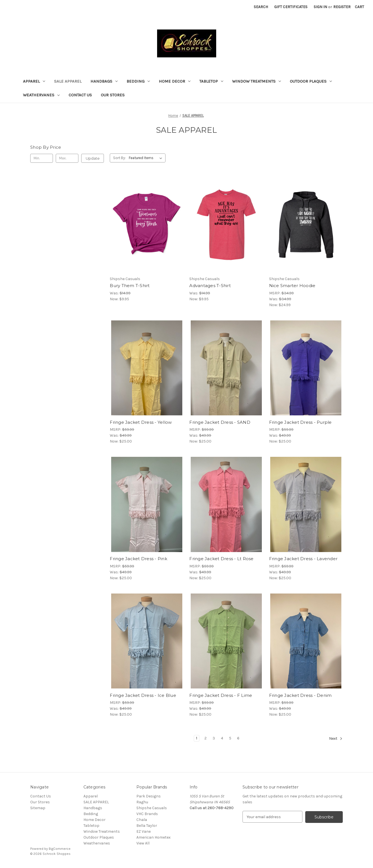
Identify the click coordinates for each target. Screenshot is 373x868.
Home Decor (175, 81)
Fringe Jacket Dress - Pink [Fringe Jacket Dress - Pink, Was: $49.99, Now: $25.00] (138, 559)
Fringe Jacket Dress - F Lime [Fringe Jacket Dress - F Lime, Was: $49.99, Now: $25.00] (221, 695)
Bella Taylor (147, 826)
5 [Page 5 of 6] (230, 738)
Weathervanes (41, 95)
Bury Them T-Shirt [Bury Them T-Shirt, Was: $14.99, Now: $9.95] (130, 286)
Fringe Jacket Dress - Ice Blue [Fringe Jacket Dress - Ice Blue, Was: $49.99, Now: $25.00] (143, 695)
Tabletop (211, 81)
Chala (142, 820)
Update (93, 158)
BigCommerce (60, 849)
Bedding (138, 81)
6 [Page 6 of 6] (238, 738)
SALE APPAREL (68, 81)
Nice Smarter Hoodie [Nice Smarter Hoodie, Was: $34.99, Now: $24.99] (292, 286)
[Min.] (42, 158)
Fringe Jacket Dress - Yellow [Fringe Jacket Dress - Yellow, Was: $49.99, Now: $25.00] (141, 422)
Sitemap (38, 808)
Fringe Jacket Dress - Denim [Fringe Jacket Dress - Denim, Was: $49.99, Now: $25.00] (300, 695)
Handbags (104, 81)
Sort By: (119, 158)
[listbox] (147, 158)
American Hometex (153, 837)
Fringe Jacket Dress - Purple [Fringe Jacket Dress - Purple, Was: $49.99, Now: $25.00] (300, 422)
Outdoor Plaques (311, 81)
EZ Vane (144, 831)
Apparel (34, 81)
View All (143, 843)
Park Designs (149, 796)
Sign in (320, 7)
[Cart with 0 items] (359, 7)
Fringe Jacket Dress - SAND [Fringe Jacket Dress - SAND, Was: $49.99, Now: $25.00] (220, 422)
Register (342, 7)
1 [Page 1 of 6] (197, 738)
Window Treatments (257, 81)
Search (261, 7)
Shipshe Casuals (152, 808)
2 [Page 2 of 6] (206, 738)
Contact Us (80, 95)
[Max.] (67, 158)
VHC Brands (147, 814)
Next (336, 739)
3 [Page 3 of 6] (214, 738)
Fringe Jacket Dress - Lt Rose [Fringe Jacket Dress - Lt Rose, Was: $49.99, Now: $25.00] (221, 559)
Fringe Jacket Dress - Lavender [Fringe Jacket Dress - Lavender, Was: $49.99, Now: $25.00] (303, 559)
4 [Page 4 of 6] (222, 738)
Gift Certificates (291, 7)
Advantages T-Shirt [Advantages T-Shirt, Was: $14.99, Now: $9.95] (210, 286)
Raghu (142, 802)
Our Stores (113, 95)
